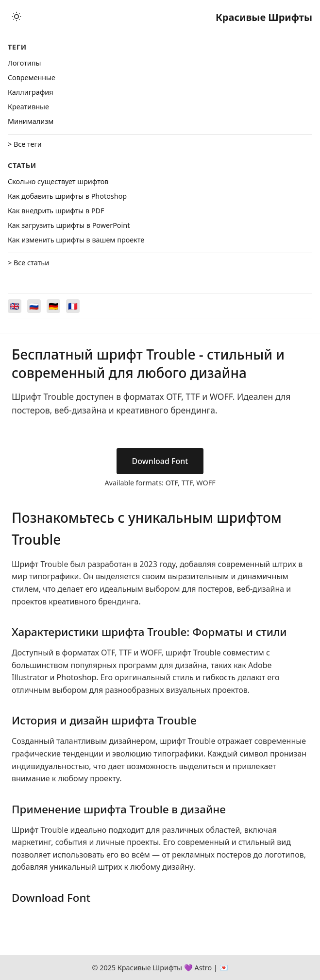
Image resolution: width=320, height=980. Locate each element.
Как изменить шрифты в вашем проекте (76, 240)
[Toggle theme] (17, 17)
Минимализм (31, 121)
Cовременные (32, 77)
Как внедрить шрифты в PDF (56, 211)
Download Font (160, 461)
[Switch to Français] (73, 306)
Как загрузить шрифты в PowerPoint (69, 225)
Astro (203, 968)
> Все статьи (28, 263)
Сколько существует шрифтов (58, 181)
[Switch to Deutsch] (53, 306)
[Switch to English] (15, 306)
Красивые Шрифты (264, 17)
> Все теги (25, 144)
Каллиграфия (31, 92)
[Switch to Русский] (34, 306)
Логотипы (24, 63)
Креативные (28, 107)
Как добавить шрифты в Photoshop (67, 196)
